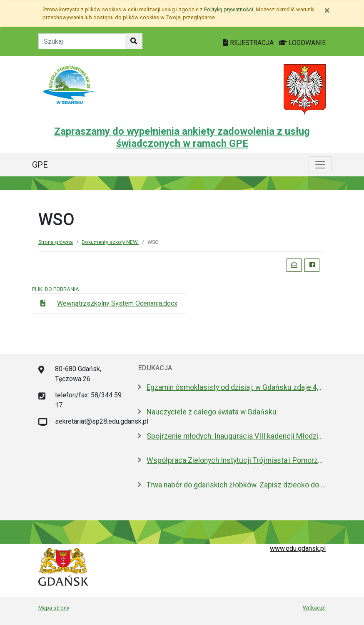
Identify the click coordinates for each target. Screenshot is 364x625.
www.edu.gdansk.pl (298, 548)
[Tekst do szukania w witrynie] (82, 41)
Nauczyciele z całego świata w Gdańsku (212, 412)
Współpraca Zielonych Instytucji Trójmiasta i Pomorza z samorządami (236, 460)
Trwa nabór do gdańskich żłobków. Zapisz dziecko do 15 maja (236, 485)
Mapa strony (54, 607)
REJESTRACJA (249, 43)
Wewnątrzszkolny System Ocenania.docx (117, 303)
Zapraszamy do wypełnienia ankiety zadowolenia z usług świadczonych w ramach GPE (182, 137)
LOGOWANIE (302, 43)
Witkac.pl (314, 607)
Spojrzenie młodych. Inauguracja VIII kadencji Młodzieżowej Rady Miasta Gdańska (236, 436)
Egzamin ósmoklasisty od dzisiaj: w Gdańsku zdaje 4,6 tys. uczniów (236, 387)
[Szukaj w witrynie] (134, 41)
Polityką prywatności (229, 9)
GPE (40, 165)
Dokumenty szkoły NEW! (110, 242)
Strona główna (56, 242)
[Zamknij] (327, 10)
